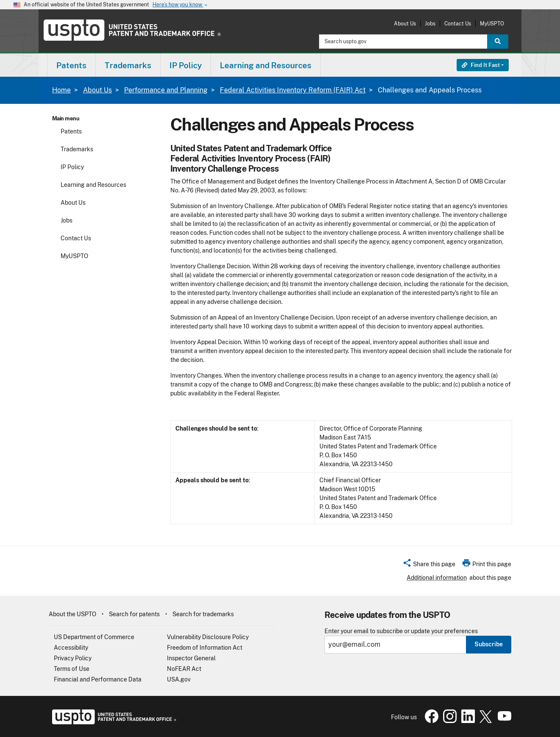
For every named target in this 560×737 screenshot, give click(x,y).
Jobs (430, 24)
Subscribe (489, 644)
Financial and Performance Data (98, 679)
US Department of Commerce (94, 637)
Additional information (437, 578)
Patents (71, 131)
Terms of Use (72, 669)
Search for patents (134, 614)
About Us (405, 24)
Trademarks (77, 149)
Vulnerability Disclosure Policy (208, 637)
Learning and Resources (93, 185)
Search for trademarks (203, 614)
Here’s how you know (180, 5)
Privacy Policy (73, 658)
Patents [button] (71, 65)
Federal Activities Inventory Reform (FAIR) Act (293, 90)
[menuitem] (71, 65)
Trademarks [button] (128, 65)
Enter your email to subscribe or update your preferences (401, 631)
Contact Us (458, 24)
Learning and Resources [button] (266, 65)
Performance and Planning (166, 90)
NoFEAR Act (184, 669)
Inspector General (191, 658)
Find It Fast (481, 65)
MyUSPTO (492, 24)
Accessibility (71, 648)
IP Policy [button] (186, 65)
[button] (429, 565)
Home (61, 90)
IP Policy (72, 167)
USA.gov (179, 679)
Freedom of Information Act (205, 648)
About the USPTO (72, 614)
